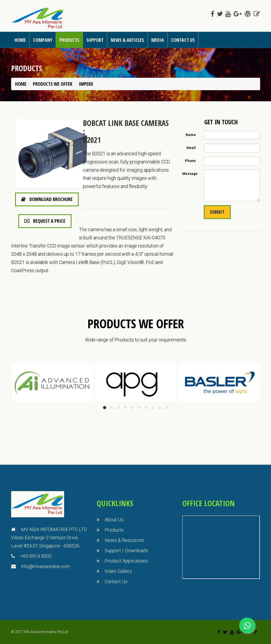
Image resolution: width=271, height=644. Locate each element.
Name (191, 135)
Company (43, 40)
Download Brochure (47, 199)
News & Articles (127, 40)
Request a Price (45, 221)
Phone (190, 161)
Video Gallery (118, 571)
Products (69, 40)
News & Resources (124, 540)
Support (95, 40)
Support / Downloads (126, 551)
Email (191, 148)
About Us (114, 520)
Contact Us (116, 581)
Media (158, 40)
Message (190, 174)
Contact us (183, 40)
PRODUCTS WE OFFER (53, 84)
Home (20, 40)
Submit (217, 212)
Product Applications (126, 561)
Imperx (86, 84)
